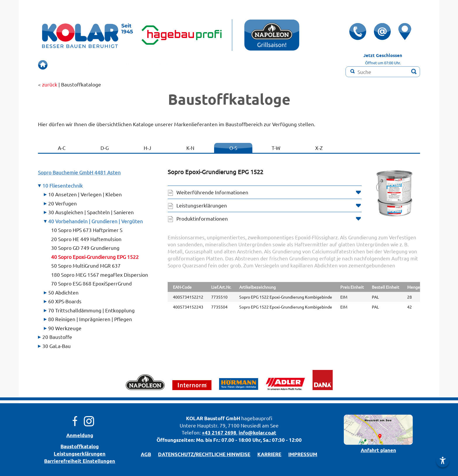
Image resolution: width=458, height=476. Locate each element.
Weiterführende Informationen (212, 192)
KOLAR (195, 418)
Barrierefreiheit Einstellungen (80, 461)
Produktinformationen (202, 218)
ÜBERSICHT (71, 65)
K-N (190, 148)
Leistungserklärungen (202, 205)
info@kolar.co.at (257, 433)
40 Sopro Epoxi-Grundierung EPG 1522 (95, 257)
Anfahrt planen (378, 450)
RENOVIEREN (222, 65)
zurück (50, 84)
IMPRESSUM (303, 454)
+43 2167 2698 (219, 433)
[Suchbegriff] (383, 72)
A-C (62, 148)
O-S (233, 148)
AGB (146, 454)
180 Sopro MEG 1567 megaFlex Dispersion (100, 275)
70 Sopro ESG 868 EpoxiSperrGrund (91, 283)
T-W (276, 148)
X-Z (319, 148)
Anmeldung (80, 435)
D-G (105, 148)
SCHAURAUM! (175, 65)
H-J (148, 148)
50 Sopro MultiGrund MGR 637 (86, 265)
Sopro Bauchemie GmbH (79, 172)
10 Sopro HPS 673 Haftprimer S (87, 230)
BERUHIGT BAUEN (121, 65)
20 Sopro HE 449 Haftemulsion (86, 239)
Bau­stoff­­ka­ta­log (80, 446)
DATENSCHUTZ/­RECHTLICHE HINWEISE (204, 454)
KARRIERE (269, 454)
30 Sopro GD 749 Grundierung (85, 248)
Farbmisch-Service (275, 65)
